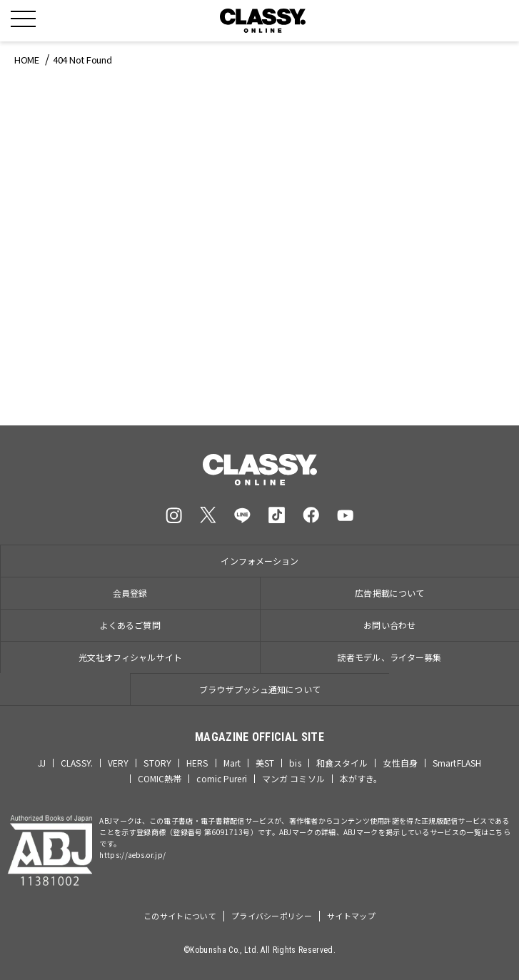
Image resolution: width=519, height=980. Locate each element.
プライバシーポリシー (272, 916)
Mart (232, 763)
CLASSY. (77, 763)
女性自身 (400, 763)
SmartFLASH (457, 763)
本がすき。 (361, 779)
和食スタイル (342, 763)
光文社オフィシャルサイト (130, 657)
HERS (197, 763)
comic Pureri (221, 779)
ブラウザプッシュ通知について (260, 689)
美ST (265, 763)
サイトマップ (351, 916)
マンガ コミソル (293, 779)
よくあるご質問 (130, 625)
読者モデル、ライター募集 (389, 657)
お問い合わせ (389, 625)
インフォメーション (259, 561)
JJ (42, 763)
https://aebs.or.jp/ (132, 855)
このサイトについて (180, 916)
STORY (157, 763)
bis (295, 763)
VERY (118, 763)
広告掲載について (389, 593)
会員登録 (130, 593)
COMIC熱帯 (160, 779)
